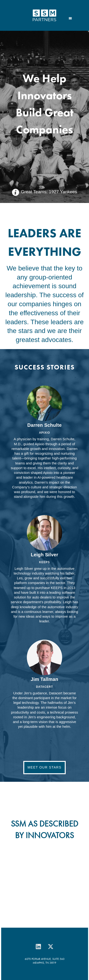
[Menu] (70, 18)
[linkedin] (38, 947)
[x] (51, 947)
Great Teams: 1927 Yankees (49, 192)
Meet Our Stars (44, 767)
